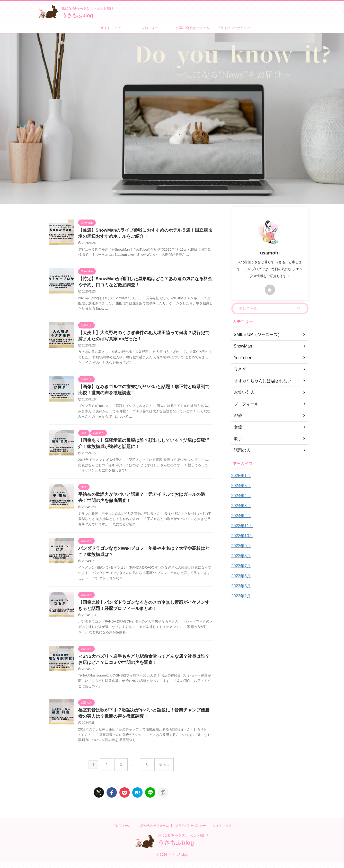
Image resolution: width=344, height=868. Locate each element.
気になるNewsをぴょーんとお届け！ (184, 842)
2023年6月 (240, 576)
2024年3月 (240, 506)
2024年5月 (240, 486)
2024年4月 (240, 496)
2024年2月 (240, 516)
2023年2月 (240, 596)
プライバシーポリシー (234, 28)
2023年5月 (240, 586)
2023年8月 (240, 556)
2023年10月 (241, 536)
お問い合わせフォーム (193, 28)
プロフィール (152, 28)
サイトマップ (110, 28)
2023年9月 (240, 546)
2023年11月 (241, 526)
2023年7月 (240, 566)
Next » (160, 773)
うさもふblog (77, 15)
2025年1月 (240, 476)
